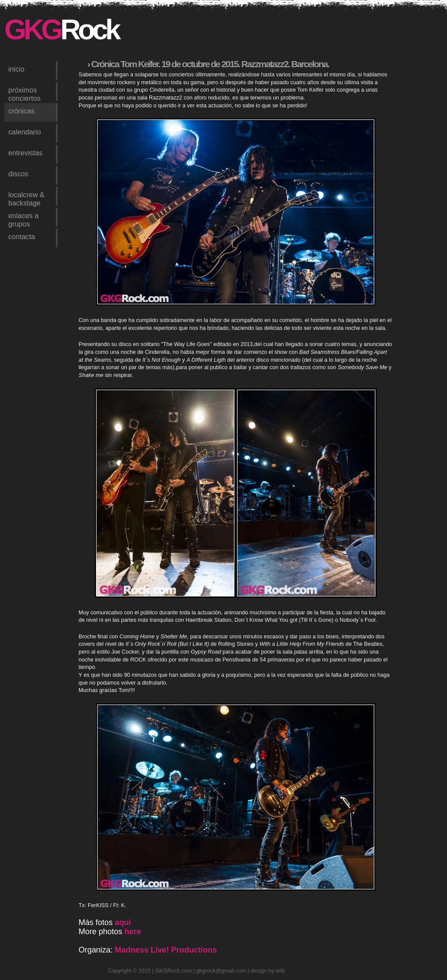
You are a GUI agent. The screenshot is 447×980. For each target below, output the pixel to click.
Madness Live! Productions (166, 950)
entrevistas (25, 153)
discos (18, 174)
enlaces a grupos (23, 219)
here (133, 932)
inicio (16, 69)
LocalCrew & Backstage (26, 198)
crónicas (21, 111)
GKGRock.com (173, 971)
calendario (25, 132)
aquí (123, 922)
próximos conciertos (24, 93)
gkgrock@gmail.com (221, 971)
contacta (22, 236)
